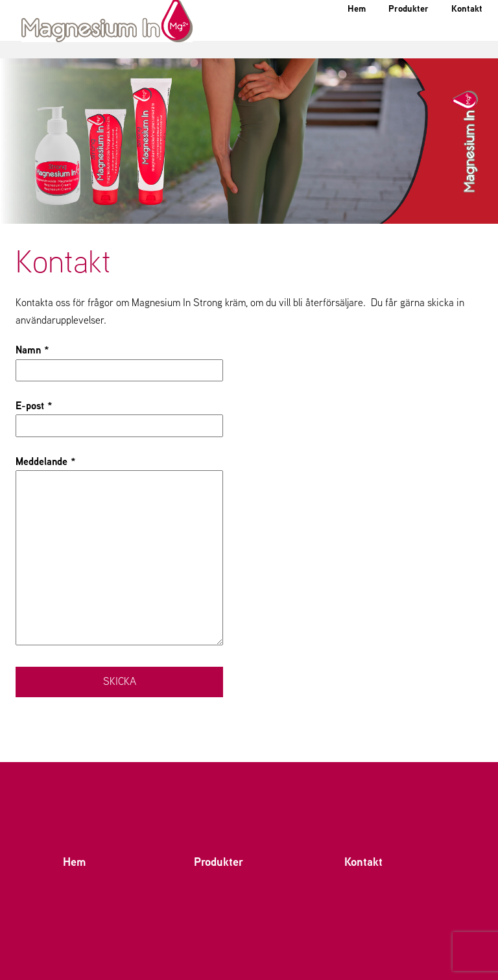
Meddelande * (119, 552)
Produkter (393, 42)
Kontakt (462, 42)
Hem (331, 42)
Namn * (119, 360)
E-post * (119, 415)
